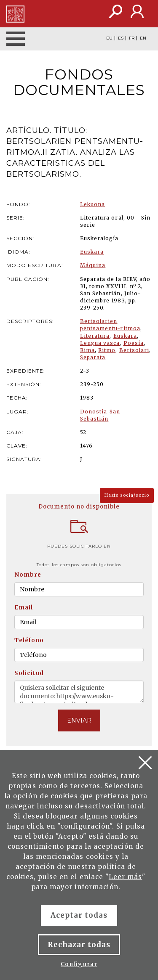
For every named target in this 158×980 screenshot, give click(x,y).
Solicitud (29, 673)
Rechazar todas (79, 945)
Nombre (28, 575)
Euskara (92, 252)
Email (24, 608)
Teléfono (29, 640)
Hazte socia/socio (127, 495)
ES (121, 38)
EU (109, 38)
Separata (93, 357)
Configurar (79, 964)
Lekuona (92, 204)
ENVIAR (79, 720)
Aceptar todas (79, 915)
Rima (87, 350)
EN (143, 38)
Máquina (93, 265)
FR (132, 38)
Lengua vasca (100, 343)
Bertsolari (134, 350)
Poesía (134, 343)
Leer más (125, 877)
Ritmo (107, 350)
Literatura (95, 336)
